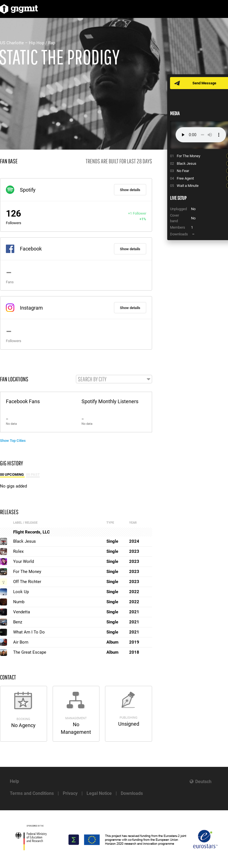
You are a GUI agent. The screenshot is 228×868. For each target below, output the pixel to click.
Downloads (132, 793)
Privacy (70, 793)
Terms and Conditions (32, 793)
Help (14, 781)
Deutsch (203, 782)
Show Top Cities (13, 441)
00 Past (33, 474)
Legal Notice (99, 793)
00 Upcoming (12, 474)
